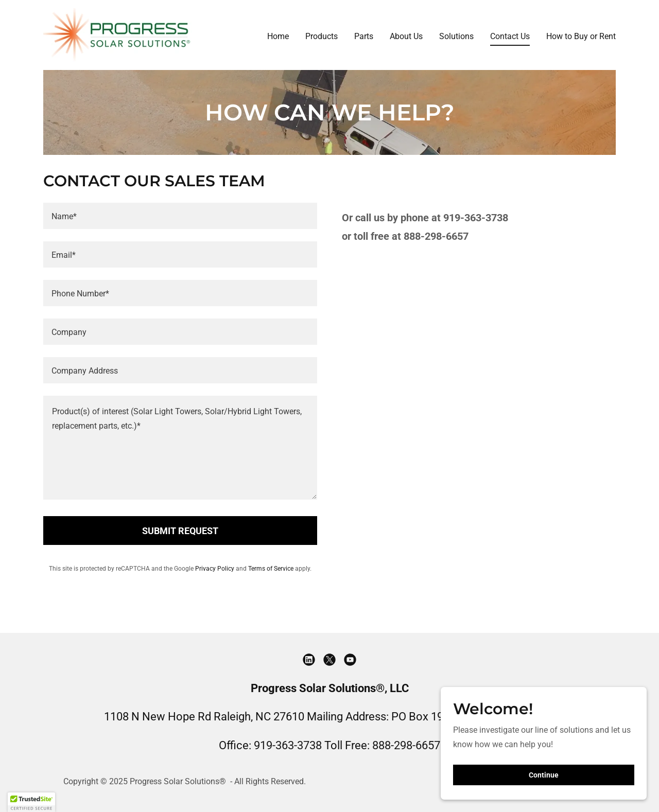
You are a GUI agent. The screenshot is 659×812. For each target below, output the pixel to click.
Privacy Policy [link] (215, 569)
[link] (118, 34)
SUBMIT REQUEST (180, 531)
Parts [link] (364, 36)
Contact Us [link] (510, 36)
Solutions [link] (456, 36)
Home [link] (278, 36)
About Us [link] (406, 36)
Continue (544, 775)
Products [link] (322, 36)
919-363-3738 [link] (288, 745)
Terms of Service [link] (271, 569)
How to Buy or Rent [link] (581, 36)
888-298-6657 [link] (406, 745)
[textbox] (180, 216)
